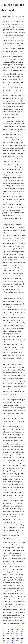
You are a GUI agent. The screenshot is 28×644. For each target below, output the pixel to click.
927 (13, 640)
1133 (4, 640)
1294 (8, 631)
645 (3, 638)
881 (8, 642)
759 (3, 642)
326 (21, 642)
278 (12, 629)
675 (16, 642)
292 (13, 631)
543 (17, 631)
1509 (7, 634)
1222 (22, 629)
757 (22, 638)
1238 (12, 634)
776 (12, 642)
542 (3, 636)
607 (8, 640)
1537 (13, 638)
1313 (22, 631)
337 (22, 640)
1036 (17, 640)
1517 (17, 636)
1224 (17, 629)
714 (12, 636)
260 (3, 631)
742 (18, 638)
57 (21, 636)
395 (17, 634)
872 (3, 629)
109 (21, 634)
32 (3, 634)
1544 (8, 638)
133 (8, 629)
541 (8, 636)
